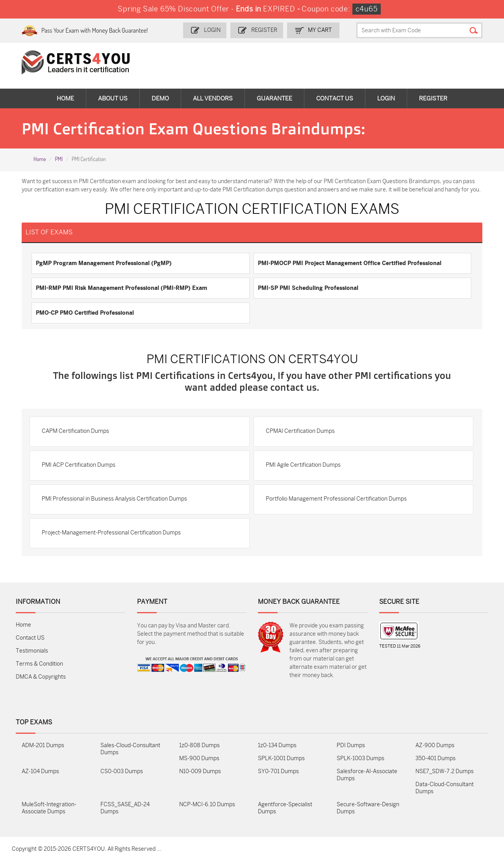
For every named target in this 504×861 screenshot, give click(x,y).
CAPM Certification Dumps (75, 431)
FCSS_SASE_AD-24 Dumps (125, 808)
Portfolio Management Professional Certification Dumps (336, 499)
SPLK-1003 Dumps (360, 758)
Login (212, 30)
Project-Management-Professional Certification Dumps (111, 533)
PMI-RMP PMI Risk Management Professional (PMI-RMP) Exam (121, 288)
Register (264, 30)
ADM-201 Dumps (43, 745)
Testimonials (32, 651)
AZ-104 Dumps (40, 771)
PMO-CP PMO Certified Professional (85, 313)
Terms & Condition (39, 664)
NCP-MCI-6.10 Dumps (207, 804)
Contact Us (335, 98)
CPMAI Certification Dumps (300, 431)
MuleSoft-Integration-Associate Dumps (49, 808)
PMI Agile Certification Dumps (303, 465)
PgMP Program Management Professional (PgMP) (104, 263)
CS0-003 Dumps (122, 771)
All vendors (213, 98)
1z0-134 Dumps (277, 745)
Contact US (30, 638)
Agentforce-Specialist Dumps (285, 808)
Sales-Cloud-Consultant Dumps (130, 749)
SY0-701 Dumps (278, 771)
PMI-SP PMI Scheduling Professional (308, 288)
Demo (160, 98)
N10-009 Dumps (200, 771)
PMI (59, 159)
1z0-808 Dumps (199, 745)
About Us (113, 98)
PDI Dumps (351, 745)
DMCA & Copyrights (41, 677)
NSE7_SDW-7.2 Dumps (445, 771)
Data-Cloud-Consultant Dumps (445, 788)
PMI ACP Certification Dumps (79, 465)
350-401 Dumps (435, 758)
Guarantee (274, 98)
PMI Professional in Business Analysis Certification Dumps (114, 499)
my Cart (320, 30)
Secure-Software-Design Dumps (368, 808)
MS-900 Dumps (199, 758)
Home (65, 98)
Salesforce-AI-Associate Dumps (367, 775)
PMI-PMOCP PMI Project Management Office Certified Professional (350, 263)
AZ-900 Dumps (435, 745)
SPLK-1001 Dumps (281, 758)
